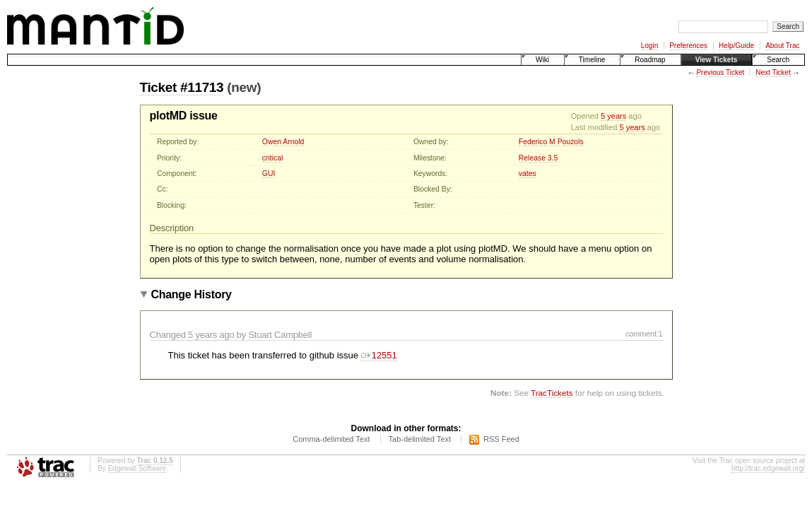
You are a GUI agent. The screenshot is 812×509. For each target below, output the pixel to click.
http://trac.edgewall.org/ (768, 468)
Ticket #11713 (182, 87)
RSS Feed (501, 439)
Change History (192, 294)
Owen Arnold (283, 142)
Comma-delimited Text (331, 439)
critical (272, 158)
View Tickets (717, 60)
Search (778, 60)
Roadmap (650, 60)
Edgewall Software (137, 468)
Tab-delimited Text (420, 439)
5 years (613, 116)
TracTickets (552, 393)
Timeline (592, 60)
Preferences (688, 46)
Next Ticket (773, 72)
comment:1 (644, 334)
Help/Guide (736, 46)
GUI (269, 174)
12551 (379, 355)
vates (528, 174)
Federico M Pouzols (551, 142)
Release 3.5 (538, 158)
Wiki (542, 60)
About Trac (782, 46)
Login (649, 46)
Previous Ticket (720, 72)
